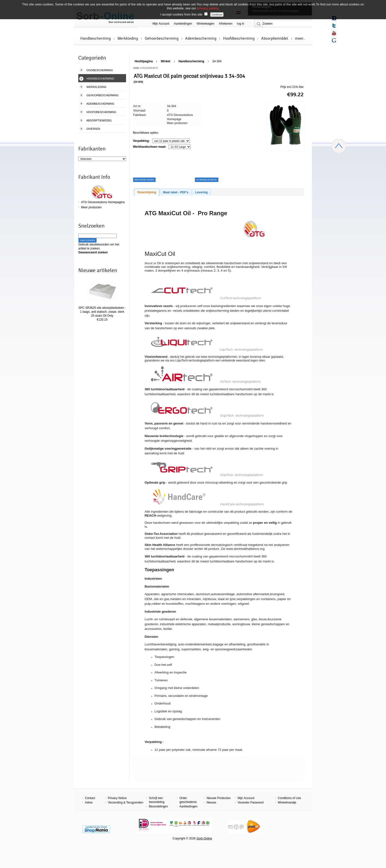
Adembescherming (201, 38)
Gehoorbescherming (162, 38)
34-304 (217, 61)
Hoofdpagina (144, 61)
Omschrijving (147, 192)
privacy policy (208, 8)
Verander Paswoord (250, 802)
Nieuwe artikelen (98, 270)
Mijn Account (161, 24)
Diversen (93, 129)
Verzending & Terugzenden (126, 802)
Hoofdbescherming (239, 38)
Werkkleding (128, 38)
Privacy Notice (117, 798)
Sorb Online (204, 838)
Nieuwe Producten (219, 798)
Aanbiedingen (183, 24)
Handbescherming (96, 38)
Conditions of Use (289, 798)
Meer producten (91, 207)
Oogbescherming (100, 70)
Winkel (166, 61)
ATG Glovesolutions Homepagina (103, 202)
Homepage (174, 119)
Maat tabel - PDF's (176, 192)
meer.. (300, 38)
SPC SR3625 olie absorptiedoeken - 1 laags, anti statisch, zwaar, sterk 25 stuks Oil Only (102, 312)
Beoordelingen (158, 806)
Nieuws (211, 802)
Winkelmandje (287, 802)
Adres (89, 802)
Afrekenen (226, 24)
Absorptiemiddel (275, 38)
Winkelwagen (205, 24)
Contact (90, 798)
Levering (201, 192)
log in (241, 24)
